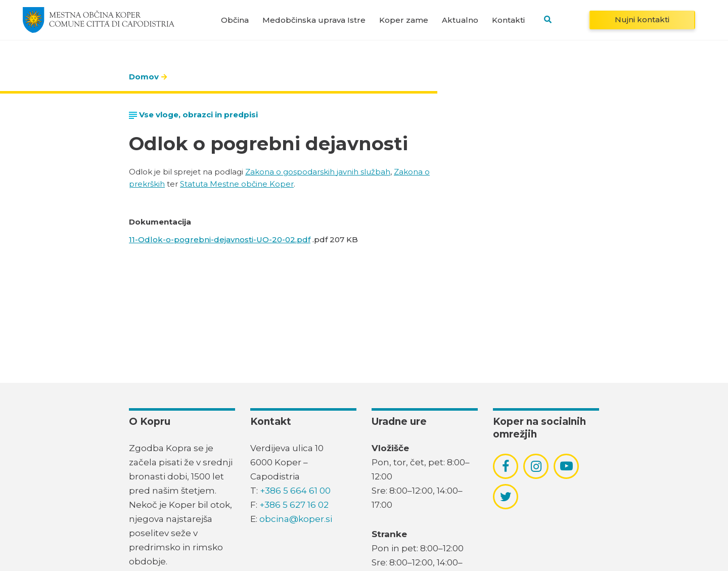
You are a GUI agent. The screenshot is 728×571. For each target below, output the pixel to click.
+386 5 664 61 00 (295, 491)
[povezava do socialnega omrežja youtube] (566, 466)
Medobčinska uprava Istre (314, 20)
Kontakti (508, 20)
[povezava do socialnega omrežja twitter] (506, 497)
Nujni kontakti (642, 19)
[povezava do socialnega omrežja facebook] (506, 466)
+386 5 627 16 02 (294, 505)
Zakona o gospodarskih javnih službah (318, 172)
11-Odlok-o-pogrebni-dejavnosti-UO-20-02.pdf (220, 239)
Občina (235, 20)
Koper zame (404, 20)
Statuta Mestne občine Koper (237, 184)
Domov (144, 77)
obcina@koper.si (296, 519)
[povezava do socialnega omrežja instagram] (536, 466)
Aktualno (460, 20)
